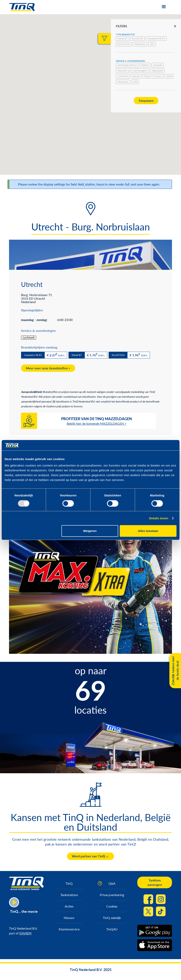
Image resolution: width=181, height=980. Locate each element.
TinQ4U (112, 929)
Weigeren (90, 531)
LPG (152, 44)
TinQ (69, 883)
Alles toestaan (148, 531)
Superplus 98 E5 (156, 38)
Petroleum (140, 44)
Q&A (112, 883)
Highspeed (157, 71)
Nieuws (69, 918)
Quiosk (136, 76)
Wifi (135, 82)
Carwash (158, 65)
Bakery (145, 65)
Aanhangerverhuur (127, 65)
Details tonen (159, 518)
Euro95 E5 (138, 38)
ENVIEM (25, 933)
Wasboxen (123, 82)
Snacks (158, 76)
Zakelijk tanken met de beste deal (175, 671)
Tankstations (69, 895)
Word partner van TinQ (88, 856)
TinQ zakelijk (112, 918)
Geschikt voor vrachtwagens (132, 71)
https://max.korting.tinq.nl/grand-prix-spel (90, 611)
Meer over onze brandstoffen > (48, 368)
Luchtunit (123, 76)
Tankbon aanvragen (155, 882)
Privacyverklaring (112, 895)
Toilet (169, 76)
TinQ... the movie (24, 911)
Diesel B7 (122, 38)
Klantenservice (69, 929)
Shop (147, 76)
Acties (69, 906)
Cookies (112, 906)
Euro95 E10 (124, 44)
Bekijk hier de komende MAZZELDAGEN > (97, 423)
